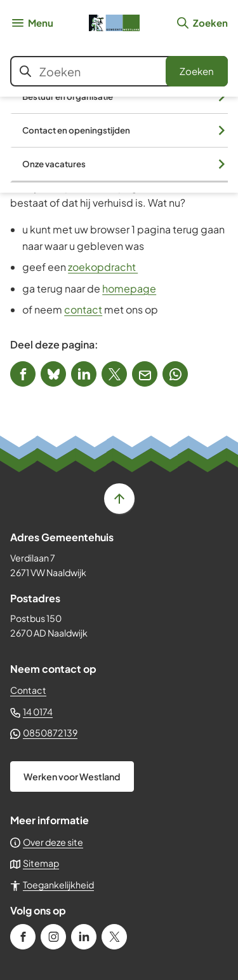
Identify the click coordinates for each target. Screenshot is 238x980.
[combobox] (119, 71)
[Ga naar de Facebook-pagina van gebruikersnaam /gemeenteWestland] (23, 937)
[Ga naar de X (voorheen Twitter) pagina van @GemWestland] (114, 937)
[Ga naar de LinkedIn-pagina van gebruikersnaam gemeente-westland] (84, 937)
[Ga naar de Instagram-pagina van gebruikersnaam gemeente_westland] (53, 937)
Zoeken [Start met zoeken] (197, 71)
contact (83, 309)
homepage (129, 288)
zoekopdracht (103, 267)
